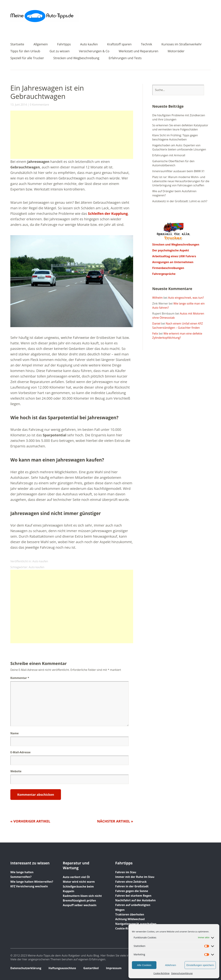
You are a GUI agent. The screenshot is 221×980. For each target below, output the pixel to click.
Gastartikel (91, 968)
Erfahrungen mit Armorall (169, 155)
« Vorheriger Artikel (30, 821)
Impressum (114, 968)
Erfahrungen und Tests (125, 58)
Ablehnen (170, 965)
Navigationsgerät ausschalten (136, 924)
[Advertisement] (72, 135)
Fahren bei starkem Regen (133, 896)
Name (15, 733)
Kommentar (20, 678)
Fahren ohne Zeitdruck (131, 882)
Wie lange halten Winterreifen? (32, 882)
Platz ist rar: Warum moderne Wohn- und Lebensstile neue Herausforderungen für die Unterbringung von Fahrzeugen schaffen (181, 181)
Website (16, 771)
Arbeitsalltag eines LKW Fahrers (174, 256)
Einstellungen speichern (200, 965)
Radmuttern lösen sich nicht (82, 896)
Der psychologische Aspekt (171, 250)
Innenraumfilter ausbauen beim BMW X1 (178, 171)
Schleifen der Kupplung (108, 214)
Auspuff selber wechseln (80, 905)
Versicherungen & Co (94, 51)
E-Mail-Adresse (20, 752)
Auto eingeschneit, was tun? (186, 298)
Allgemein (41, 44)
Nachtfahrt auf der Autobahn (136, 900)
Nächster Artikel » (115, 821)
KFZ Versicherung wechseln (29, 886)
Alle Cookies (144, 965)
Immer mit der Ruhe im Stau (135, 877)
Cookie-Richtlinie (162, 973)
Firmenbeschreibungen (168, 268)
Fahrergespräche (164, 274)
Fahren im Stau (126, 872)
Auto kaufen (89, 44)
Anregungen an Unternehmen (173, 262)
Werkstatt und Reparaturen (139, 51)
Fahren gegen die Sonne (132, 891)
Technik (146, 44)
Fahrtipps (64, 44)
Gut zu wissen (60, 51)
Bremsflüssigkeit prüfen (79, 900)
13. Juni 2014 (19, 105)
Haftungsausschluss (62, 968)
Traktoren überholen (130, 914)
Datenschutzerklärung (182, 973)
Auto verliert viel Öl (76, 877)
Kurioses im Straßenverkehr (182, 44)
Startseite (17, 44)
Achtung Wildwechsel (130, 919)
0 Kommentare (39, 105)
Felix (155, 334)
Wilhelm (158, 298)
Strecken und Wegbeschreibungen (176, 244)
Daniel (156, 324)
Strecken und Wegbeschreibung (76, 58)
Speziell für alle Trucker (27, 58)
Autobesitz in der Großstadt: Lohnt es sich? (180, 201)
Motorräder (176, 51)
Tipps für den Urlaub (25, 51)
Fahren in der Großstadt (132, 886)
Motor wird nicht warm (79, 882)
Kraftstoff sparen (119, 44)
